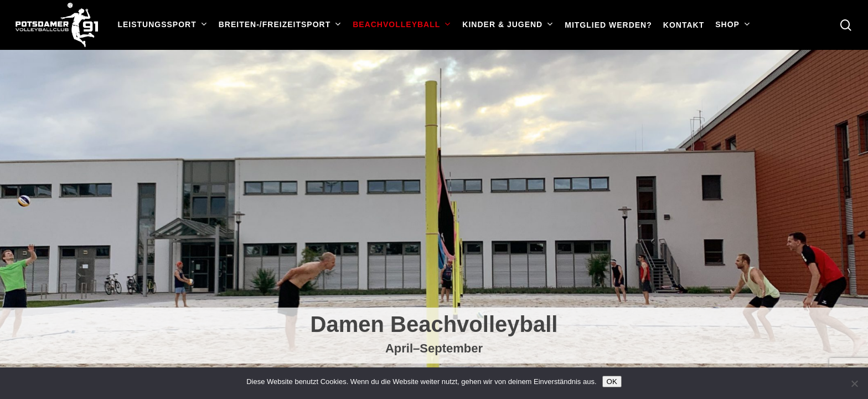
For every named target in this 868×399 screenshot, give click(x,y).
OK (612, 382)
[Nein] (854, 383)
